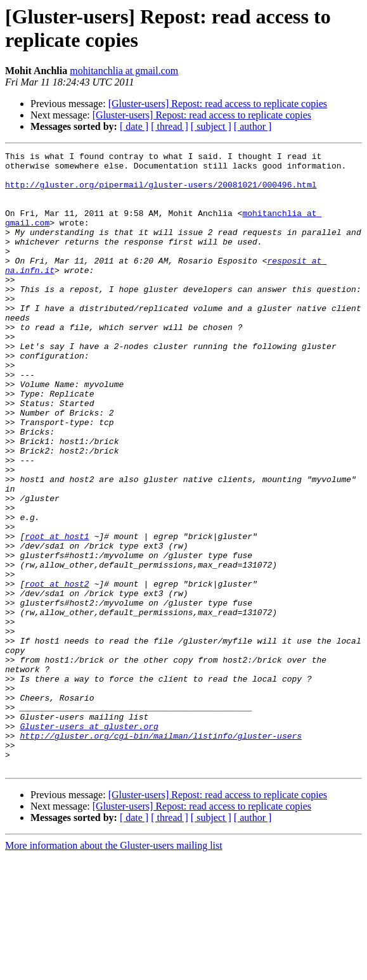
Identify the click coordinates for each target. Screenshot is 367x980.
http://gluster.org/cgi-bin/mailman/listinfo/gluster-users (161, 853)
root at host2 (57, 671)
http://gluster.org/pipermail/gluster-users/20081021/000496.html (161, 192)
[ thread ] (170, 126)
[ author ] (253, 126)
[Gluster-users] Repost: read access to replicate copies (218, 104)
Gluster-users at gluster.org (89, 842)
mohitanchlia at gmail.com (124, 71)
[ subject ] (211, 126)
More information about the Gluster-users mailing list (114, 969)
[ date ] (134, 126)
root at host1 (57, 614)
